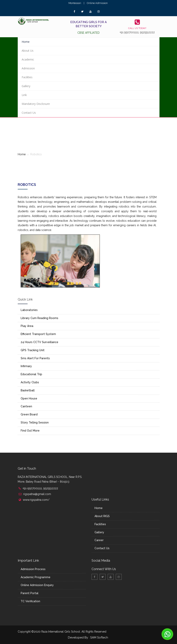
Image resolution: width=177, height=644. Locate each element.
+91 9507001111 (129, 32)
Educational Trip (31, 374)
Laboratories (29, 310)
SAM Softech (99, 637)
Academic (28, 59)
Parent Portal (30, 593)
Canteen (26, 406)
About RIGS (102, 516)
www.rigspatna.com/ (36, 500)
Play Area (27, 326)
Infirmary (26, 366)
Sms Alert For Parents (35, 358)
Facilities (27, 77)
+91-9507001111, (33, 488)
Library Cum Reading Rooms (39, 318)
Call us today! (137, 28)
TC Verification (30, 601)
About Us (28, 51)
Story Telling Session (35, 423)
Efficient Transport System (38, 334)
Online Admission (97, 3)
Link (24, 95)
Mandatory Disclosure (36, 104)
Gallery (26, 86)
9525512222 (147, 32)
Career (99, 540)
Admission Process (33, 569)
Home (26, 42)
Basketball (28, 390)
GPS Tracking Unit (33, 350)
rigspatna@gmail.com (37, 494)
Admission (28, 68)
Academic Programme (36, 577)
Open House (29, 398)
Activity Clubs (30, 382)
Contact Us (29, 113)
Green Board (29, 414)
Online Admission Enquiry (37, 585)
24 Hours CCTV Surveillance (39, 342)
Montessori (75, 3)
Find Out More (30, 431)
